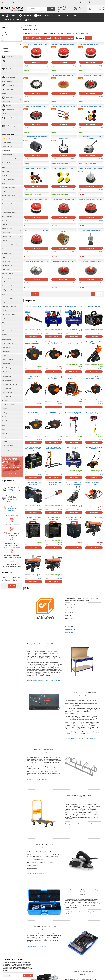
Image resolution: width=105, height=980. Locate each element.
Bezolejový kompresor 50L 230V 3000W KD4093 (53, 307)
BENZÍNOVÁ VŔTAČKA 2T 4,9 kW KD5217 (94, 483)
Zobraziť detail (90, 186)
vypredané (82, 194)
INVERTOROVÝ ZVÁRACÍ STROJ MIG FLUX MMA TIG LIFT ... (33, 449)
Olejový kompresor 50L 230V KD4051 (74, 448)
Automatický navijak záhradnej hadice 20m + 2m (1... (53, 343)
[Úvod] (12, 9)
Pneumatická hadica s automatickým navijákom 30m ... (53, 413)
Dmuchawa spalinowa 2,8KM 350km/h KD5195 (33, 307)
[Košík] (96, 9)
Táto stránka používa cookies (13, 959)
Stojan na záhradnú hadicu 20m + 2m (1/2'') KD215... (74, 378)
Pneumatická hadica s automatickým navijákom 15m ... (94, 378)
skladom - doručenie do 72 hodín (60, 163)
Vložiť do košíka (36, 62)
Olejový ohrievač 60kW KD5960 (94, 518)
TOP (28, 38)
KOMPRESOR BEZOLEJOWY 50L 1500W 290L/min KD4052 (74, 307)
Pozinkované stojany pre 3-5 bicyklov (37, 779)
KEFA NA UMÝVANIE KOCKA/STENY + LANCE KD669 (11, 499)
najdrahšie (48, 38)
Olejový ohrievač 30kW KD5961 (33, 553)
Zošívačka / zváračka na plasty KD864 (37, 947)
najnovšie (58, 38)
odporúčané (69, 38)
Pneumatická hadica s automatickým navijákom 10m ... (33, 343)
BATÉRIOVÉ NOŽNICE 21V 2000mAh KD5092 (53, 483)
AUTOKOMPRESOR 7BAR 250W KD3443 (33, 483)
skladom (26, 70)
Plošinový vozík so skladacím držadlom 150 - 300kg (79, 824)
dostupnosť (80, 38)
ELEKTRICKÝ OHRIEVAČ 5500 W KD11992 (53, 519)
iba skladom (6, 35)
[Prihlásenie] (78, 9)
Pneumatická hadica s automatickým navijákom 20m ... (33, 413)
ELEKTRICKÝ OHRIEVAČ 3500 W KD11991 (33, 519)
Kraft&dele (6, 51)
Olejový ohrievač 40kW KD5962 (53, 553)
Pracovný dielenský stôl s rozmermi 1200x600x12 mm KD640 (44, 680)
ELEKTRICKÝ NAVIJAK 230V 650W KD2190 (94, 413)
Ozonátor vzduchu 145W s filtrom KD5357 (94, 307)
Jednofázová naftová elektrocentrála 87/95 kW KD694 (80, 738)
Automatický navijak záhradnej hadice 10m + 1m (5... (33, 378)
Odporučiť (12, 586)
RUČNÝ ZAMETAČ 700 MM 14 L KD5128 (94, 448)
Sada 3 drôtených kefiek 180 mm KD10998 (13, 508)
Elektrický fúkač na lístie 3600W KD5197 (94, 343)
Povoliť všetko (28, 976)
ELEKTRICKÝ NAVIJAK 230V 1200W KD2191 (74, 413)
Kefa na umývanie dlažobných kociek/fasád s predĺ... (15, 489)
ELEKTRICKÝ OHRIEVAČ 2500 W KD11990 (74, 519)
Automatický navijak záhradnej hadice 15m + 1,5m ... (74, 343)
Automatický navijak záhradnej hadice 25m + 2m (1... (53, 378)
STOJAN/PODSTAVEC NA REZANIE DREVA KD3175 (53, 448)
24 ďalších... (35, 294)
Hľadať (51, 9)
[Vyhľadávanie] (37, 9)
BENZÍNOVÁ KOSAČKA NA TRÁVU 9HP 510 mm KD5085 (74, 483)
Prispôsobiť (7, 976)
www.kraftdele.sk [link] (70, 632)
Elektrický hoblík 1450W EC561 (36, 873)
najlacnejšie (37, 38)
